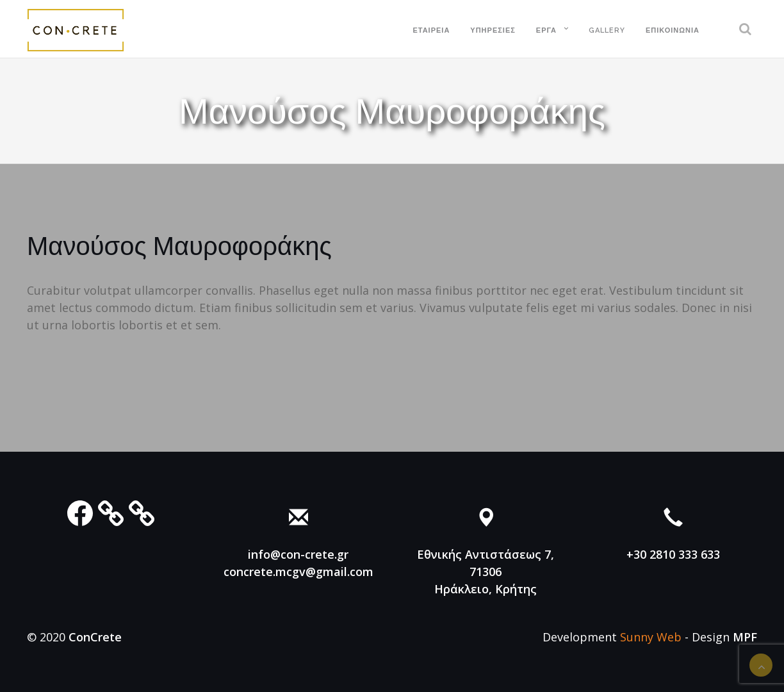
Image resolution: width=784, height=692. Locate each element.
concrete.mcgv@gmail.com (298, 572)
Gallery (607, 30)
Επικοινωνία (673, 30)
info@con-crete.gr (298, 554)
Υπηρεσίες (493, 30)
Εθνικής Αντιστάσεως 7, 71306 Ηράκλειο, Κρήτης (486, 572)
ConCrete (95, 637)
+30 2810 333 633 (673, 554)
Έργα (546, 30)
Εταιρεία (431, 30)
